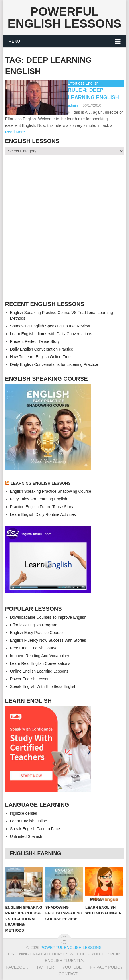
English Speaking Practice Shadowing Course (51, 491)
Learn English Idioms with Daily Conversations (51, 334)
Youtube (72, 967)
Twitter (45, 967)
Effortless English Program (34, 625)
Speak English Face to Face (35, 829)
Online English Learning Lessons (39, 671)
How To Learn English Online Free (40, 357)
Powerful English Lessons (64, 18)
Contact (68, 974)
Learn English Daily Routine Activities (43, 514)
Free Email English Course (34, 648)
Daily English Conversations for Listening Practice (54, 364)
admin (73, 105)
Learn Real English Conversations (40, 663)
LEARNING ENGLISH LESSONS (41, 483)
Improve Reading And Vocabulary (40, 656)
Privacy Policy (106, 967)
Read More (15, 132)
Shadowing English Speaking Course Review (50, 326)
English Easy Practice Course (36, 633)
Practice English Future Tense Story (42, 507)
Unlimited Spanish (26, 836)
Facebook (17, 967)
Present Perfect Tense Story (35, 341)
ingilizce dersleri (24, 813)
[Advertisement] (64, 228)
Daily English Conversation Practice (42, 349)
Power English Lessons (31, 679)
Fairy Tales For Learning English (39, 499)
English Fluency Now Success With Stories (48, 640)
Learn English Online (29, 821)
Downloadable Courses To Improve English (48, 617)
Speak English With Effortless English (43, 686)
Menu (14, 41)
